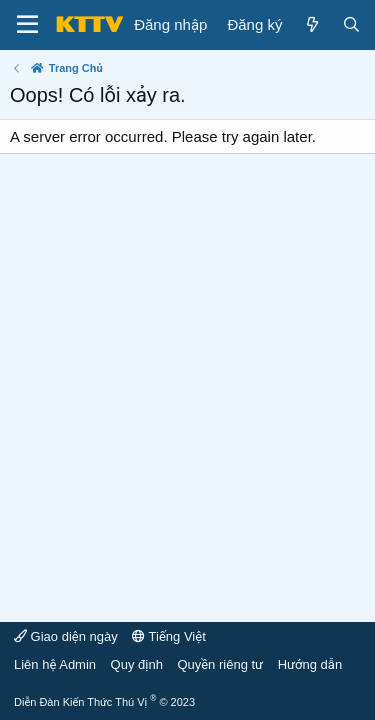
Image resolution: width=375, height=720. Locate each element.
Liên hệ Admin (55, 664)
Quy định (137, 664)
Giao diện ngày (66, 636)
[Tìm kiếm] (351, 24)
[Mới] (311, 24)
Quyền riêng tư (220, 664)
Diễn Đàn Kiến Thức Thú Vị (104, 702)
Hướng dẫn (310, 664)
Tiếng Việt (169, 636)
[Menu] (27, 25)
